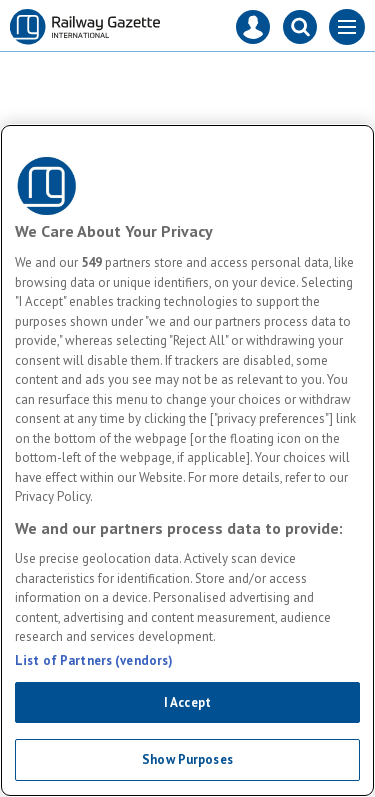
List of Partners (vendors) (94, 660)
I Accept (187, 702)
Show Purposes (187, 759)
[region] (187, 460)
